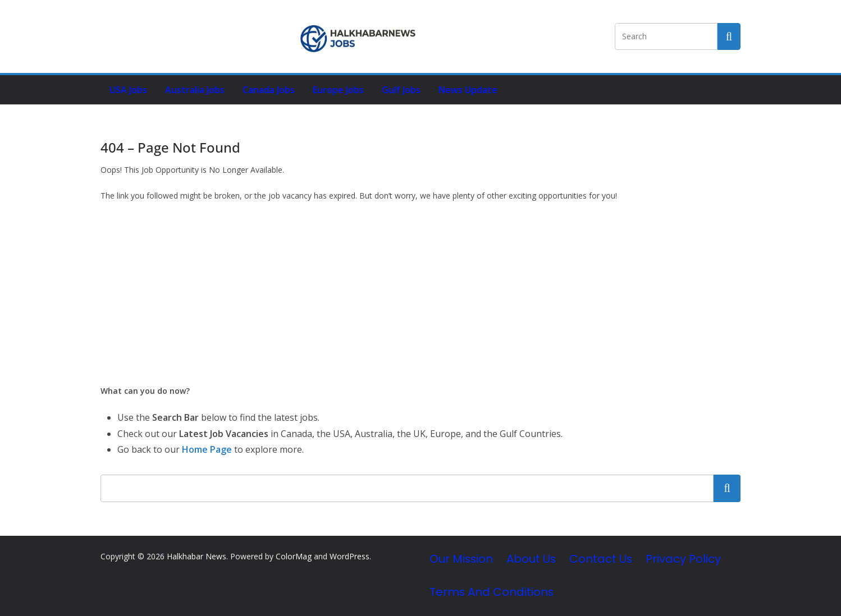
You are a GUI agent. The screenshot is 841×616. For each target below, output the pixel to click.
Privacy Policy (683, 559)
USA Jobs (128, 90)
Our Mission (461, 559)
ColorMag (294, 556)
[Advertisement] (420, 293)
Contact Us (601, 559)
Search (727, 488)
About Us (531, 559)
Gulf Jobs (401, 90)
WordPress (349, 556)
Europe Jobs (338, 90)
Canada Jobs (269, 90)
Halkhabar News (196, 556)
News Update (468, 90)
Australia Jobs (195, 90)
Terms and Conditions (492, 592)
